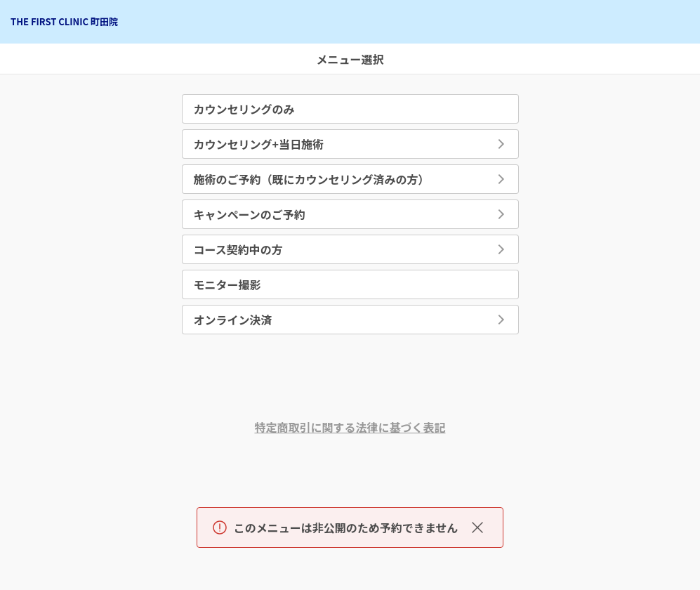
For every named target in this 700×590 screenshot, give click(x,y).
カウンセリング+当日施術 (259, 144)
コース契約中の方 (238, 249)
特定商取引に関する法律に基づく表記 (350, 427)
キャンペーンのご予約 (250, 214)
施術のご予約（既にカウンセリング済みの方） (312, 179)
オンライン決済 (233, 320)
